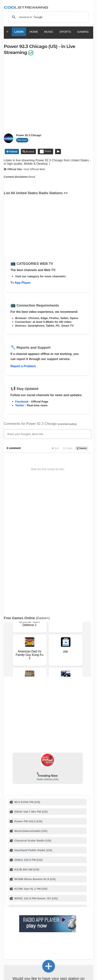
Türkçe (57, 936)
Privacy (8, 910)
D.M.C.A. (72, 906)
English (16, 932)
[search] (48, 17)
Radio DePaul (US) (47, 655)
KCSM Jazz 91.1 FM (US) (30, 764)
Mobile (19, 910)
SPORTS (65, 32)
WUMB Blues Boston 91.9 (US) (35, 755)
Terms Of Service (19, 906)
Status (63, 910)
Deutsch (69, 932)
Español (55, 932)
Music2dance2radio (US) (30, 706)
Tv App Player (21, 283)
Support (50, 906)
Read (32, 177)
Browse (30, 151)
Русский (83, 932)
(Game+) (43, 494)
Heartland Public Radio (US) (33, 726)
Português (43, 936)
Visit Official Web (34, 169)
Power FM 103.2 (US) (28, 697)
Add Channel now (49, 873)
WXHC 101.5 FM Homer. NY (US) (35, 774)
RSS (6, 906)
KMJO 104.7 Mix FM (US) (30, 687)
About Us (37, 906)
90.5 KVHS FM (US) (27, 677)
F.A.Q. (61, 906)
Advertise (31, 910)
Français (42, 932)
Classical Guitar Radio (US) (32, 716)
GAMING (83, 32)
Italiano (28, 932)
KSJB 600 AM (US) (26, 745)
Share (45, 151)
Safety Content (48, 910)
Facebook (22, 402)
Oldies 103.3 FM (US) (28, 735)
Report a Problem (23, 366)
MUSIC (49, 32)
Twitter (20, 405)
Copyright (85, 906)
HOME (34, 32)
